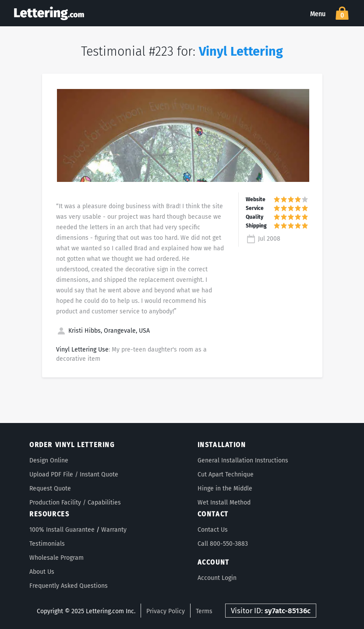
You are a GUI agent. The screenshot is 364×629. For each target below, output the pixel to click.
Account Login (217, 578)
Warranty (114, 530)
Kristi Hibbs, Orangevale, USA (103, 331)
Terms (204, 611)
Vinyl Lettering (241, 52)
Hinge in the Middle (225, 489)
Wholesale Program (57, 558)
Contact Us (213, 530)
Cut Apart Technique (226, 474)
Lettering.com (49, 13)
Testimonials (47, 544)
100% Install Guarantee (62, 530)
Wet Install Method (224, 503)
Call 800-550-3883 (223, 544)
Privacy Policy (166, 611)
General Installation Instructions (243, 460)
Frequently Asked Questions (69, 586)
